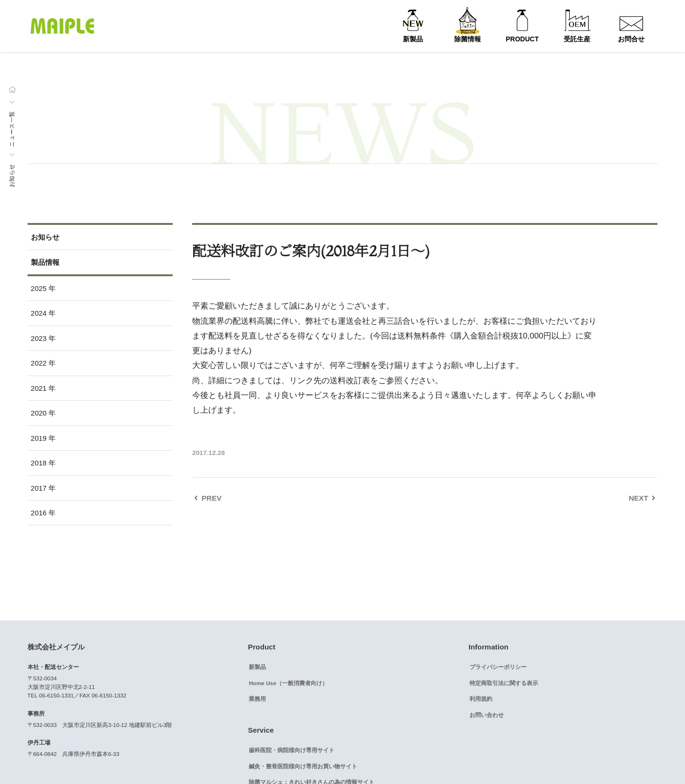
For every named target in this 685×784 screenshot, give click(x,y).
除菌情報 (468, 39)
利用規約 (481, 699)
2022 (39, 363)
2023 (39, 338)
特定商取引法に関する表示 (504, 683)
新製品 (413, 39)
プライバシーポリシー (498, 667)
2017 (39, 488)
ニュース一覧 (12, 129)
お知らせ (12, 175)
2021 (39, 388)
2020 (39, 413)
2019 (39, 438)
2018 (39, 463)
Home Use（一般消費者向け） (288, 683)
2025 (39, 288)
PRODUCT (522, 39)
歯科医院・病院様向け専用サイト (292, 750)
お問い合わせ (487, 715)
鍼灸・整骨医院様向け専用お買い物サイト (303, 766)
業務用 (257, 699)
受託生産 (577, 39)
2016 (39, 513)
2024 (39, 313)
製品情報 (45, 262)
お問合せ (631, 39)
